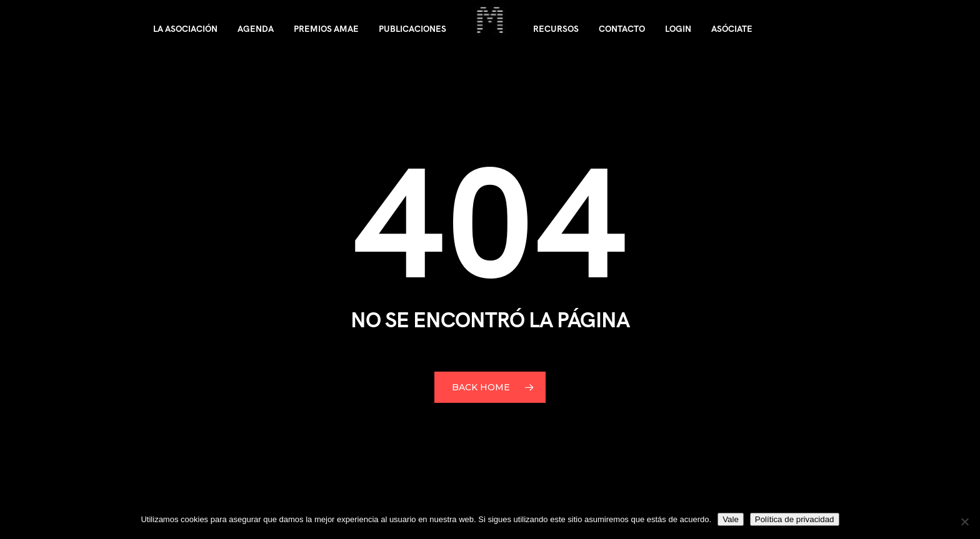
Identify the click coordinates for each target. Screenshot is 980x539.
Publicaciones (412, 29)
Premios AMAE (326, 29)
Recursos (556, 29)
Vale (731, 519)
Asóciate (732, 29)
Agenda (256, 29)
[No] (964, 522)
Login (678, 29)
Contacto (622, 29)
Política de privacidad (795, 519)
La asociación (185, 29)
